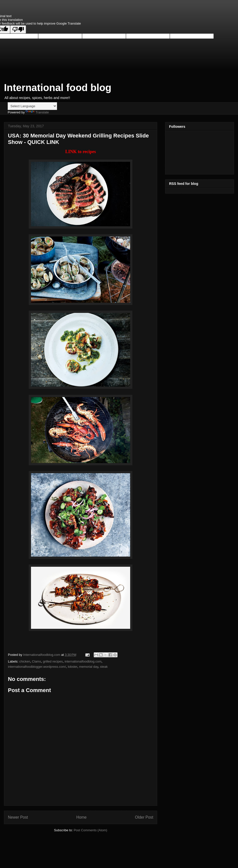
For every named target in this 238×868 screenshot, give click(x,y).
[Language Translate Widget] (32, 106)
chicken (25, 661)
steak (104, 667)
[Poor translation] (18, 29)
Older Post (144, 817)
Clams (37, 661)
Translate (37, 112)
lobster (72, 667)
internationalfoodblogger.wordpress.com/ (37, 667)
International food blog (58, 88)
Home (82, 817)
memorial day (89, 667)
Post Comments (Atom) (90, 830)
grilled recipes (53, 661)
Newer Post (18, 817)
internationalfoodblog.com (83, 661)
